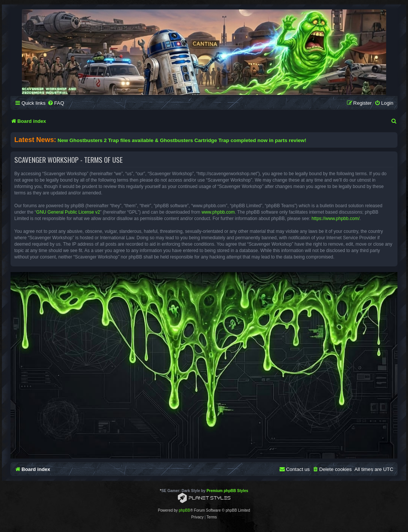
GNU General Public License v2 (68, 212)
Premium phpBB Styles (227, 491)
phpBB (185, 510)
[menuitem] (56, 103)
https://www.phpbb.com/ (335, 219)
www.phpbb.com (218, 212)
